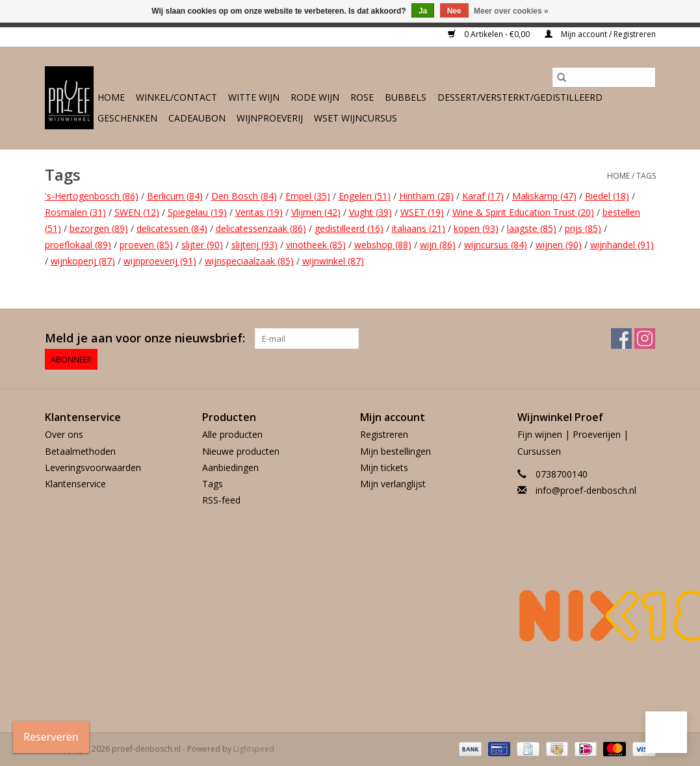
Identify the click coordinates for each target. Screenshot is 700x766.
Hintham (426, 196)
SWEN (137, 212)
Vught (370, 212)
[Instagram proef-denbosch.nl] (645, 338)
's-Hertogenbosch (92, 196)
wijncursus (496, 245)
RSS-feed (221, 500)
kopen (476, 228)
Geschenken (127, 118)
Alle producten (232, 434)
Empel (308, 196)
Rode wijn (315, 97)
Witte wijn (254, 97)
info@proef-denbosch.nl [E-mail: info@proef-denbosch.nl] (586, 490)
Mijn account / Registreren (600, 34)
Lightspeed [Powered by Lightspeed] (254, 749)
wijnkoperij (83, 261)
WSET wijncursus (356, 118)
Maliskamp (544, 196)
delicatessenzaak (261, 228)
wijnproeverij (160, 261)
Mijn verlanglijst (393, 484)
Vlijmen (316, 212)
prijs (583, 228)
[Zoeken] (604, 77)
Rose (362, 97)
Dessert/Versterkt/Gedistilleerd (520, 97)
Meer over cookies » (511, 11)
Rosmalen (75, 212)
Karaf (483, 196)
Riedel (607, 196)
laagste (532, 228)
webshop (383, 245)
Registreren (384, 434)
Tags (646, 176)
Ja (423, 11)
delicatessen (172, 228)
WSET (422, 212)
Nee (454, 11)
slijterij (254, 245)
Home (111, 97)
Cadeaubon (197, 118)
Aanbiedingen (230, 467)
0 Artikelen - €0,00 (490, 34)
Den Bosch (244, 196)
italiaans (419, 228)
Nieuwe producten (241, 451)
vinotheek (316, 245)
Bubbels (406, 97)
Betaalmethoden (80, 451)
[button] (666, 732)
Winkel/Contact (176, 97)
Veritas (259, 212)
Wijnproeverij (270, 118)
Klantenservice (75, 484)
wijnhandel (622, 245)
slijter (202, 245)
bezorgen (99, 228)
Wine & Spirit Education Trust (523, 212)
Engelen (365, 196)
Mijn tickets (384, 467)
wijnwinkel (333, 261)
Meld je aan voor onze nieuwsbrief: (145, 338)
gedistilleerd (349, 228)
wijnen (559, 245)
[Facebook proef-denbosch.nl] (621, 338)
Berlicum (175, 196)
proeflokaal (78, 245)
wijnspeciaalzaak (249, 261)
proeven (146, 245)
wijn (438, 245)
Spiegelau (197, 212)
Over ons (64, 434)
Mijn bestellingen (395, 451)
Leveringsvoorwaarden (93, 467)
